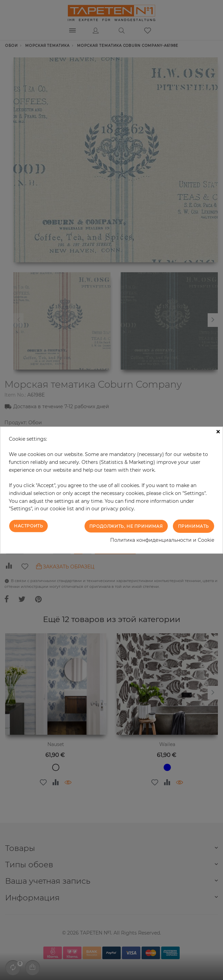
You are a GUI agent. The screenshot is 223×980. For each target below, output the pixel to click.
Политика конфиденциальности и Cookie (162, 540)
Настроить (28, 526)
